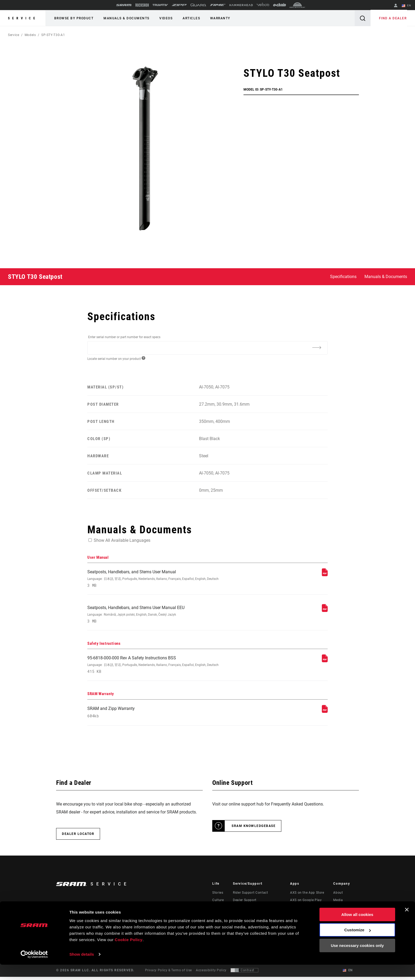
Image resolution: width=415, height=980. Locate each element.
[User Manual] (325, 575)
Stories (218, 896)
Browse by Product (73, 18)
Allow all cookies (357, 930)
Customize (358, 945)
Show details (82, 970)
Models (30, 35)
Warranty (216, 18)
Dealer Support (245, 903)
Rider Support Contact (250, 896)
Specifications (343, 277)
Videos (164, 18)
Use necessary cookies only (357, 961)
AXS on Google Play (306, 903)
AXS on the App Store (307, 896)
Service (23, 18)
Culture (218, 903)
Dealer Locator (78, 837)
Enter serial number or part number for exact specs (124, 337)
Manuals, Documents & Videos (257, 911)
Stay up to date (78, 911)
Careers (339, 911)
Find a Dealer (393, 18)
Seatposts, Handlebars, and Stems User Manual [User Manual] (163, 579)
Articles (188, 18)
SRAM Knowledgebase (254, 829)
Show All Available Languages (122, 540)
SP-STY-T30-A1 (53, 35)
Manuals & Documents (125, 18)
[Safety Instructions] (325, 662)
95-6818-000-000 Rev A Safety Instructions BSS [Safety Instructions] (163, 667)
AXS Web (297, 911)
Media (338, 903)
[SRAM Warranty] (325, 714)
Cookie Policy (129, 955)
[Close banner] (407, 925)
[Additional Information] (317, 347)
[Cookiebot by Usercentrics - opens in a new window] (34, 970)
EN (407, 6)
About (338, 896)
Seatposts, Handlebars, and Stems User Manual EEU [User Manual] (163, 616)
